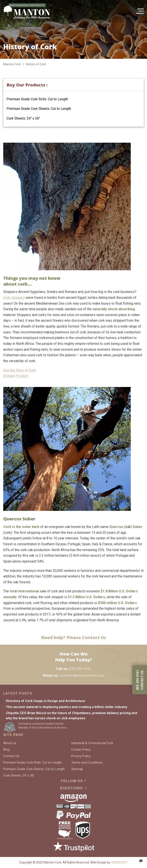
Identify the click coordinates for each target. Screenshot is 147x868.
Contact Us (11, 756)
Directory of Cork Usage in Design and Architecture (45, 701)
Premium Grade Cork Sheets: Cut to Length (39, 109)
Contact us (142, 680)
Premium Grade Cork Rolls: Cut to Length (37, 99)
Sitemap (77, 769)
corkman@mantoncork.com (82, 675)
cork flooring (43, 603)
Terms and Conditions (87, 762)
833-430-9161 (80, 669)
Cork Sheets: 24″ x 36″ (23, 118)
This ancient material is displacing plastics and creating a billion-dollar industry (67, 707)
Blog (6, 750)
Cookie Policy (81, 750)
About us (10, 743)
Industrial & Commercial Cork (92, 743)
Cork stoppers (14, 298)
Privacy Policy (81, 756)
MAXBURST (120, 862)
